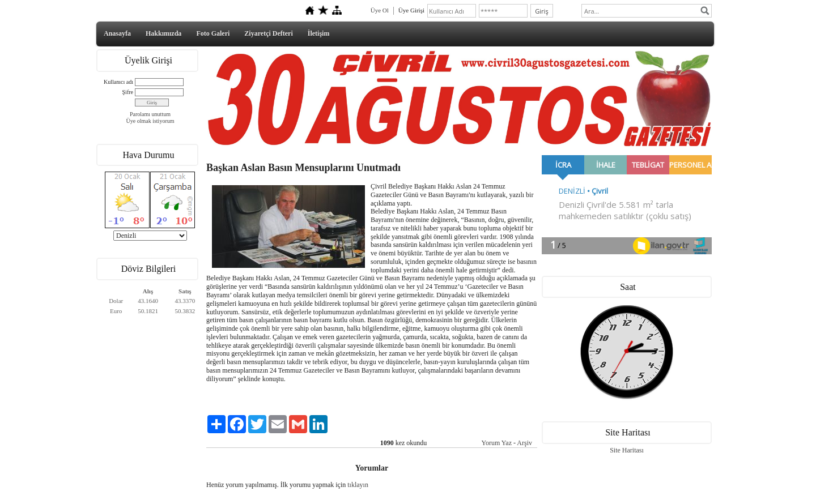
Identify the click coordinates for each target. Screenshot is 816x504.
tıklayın (358, 485)
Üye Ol (380, 10)
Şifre (128, 92)
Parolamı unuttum (150, 114)
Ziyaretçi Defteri (268, 33)
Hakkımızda (163, 33)
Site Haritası (627, 450)
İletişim (319, 33)
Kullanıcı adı (118, 82)
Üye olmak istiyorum (150, 121)
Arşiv (524, 443)
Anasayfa (117, 33)
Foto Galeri (213, 33)
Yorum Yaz (497, 443)
